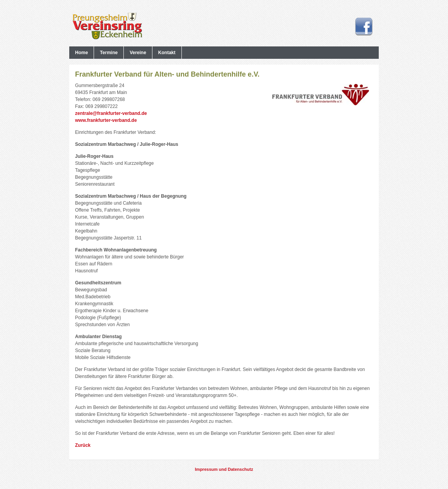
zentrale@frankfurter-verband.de (111, 113)
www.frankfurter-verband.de (106, 120)
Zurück (83, 445)
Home (81, 53)
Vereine (138, 53)
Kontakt (167, 53)
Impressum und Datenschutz (224, 469)
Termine (109, 53)
